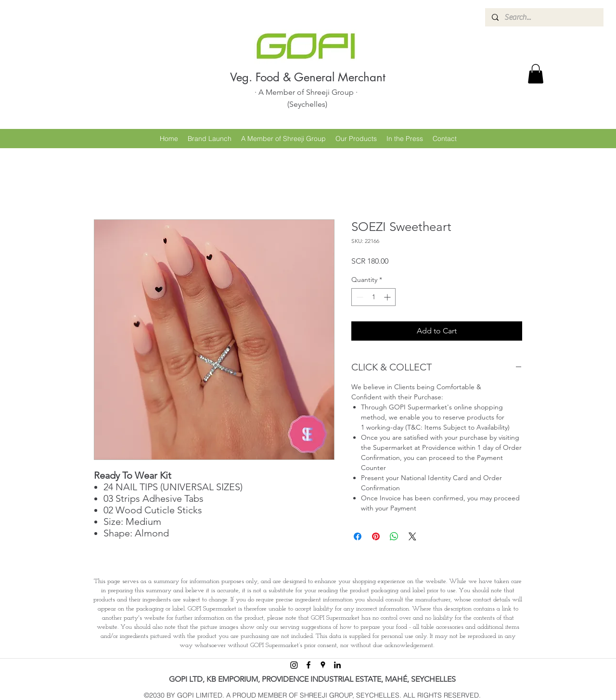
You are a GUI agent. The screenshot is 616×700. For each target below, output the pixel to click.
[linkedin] (337, 665)
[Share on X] (412, 536)
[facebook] (308, 665)
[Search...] (544, 17)
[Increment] (388, 297)
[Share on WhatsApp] (394, 536)
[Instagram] (294, 665)
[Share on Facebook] (358, 536)
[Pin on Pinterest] (376, 536)
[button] (536, 74)
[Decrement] (359, 297)
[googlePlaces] (323, 665)
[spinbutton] (373, 297)
